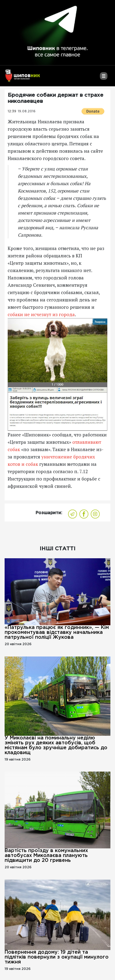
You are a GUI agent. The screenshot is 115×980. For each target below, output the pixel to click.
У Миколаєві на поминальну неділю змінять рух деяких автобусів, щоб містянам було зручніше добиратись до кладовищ (56, 745)
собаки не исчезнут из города (41, 314)
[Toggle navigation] (103, 78)
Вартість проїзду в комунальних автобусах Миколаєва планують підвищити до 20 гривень (46, 856)
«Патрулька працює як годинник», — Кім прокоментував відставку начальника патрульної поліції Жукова (57, 632)
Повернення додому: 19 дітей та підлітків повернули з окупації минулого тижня (57, 957)
